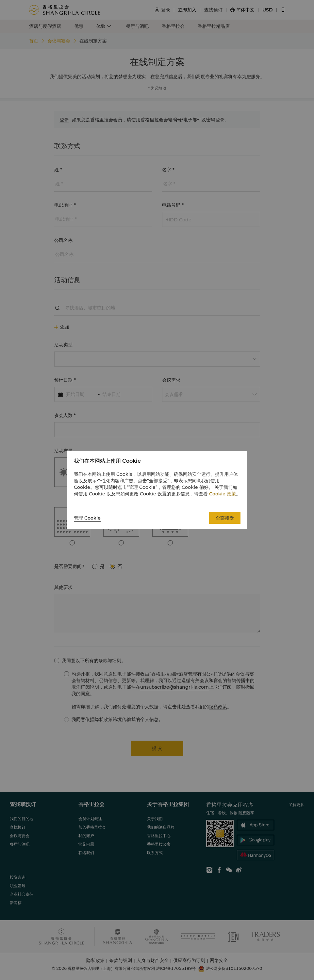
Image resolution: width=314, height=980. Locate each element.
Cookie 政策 (223, 494)
